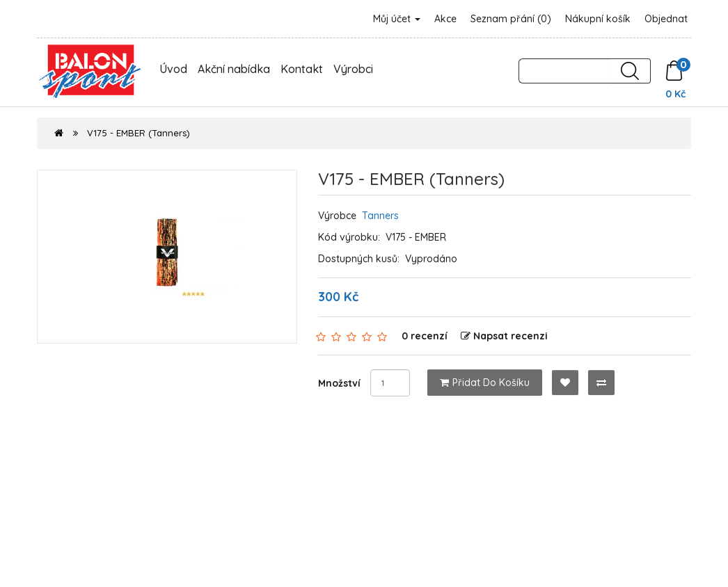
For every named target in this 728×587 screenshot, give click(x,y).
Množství (339, 383)
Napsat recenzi (504, 336)
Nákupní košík (598, 19)
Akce (445, 19)
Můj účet (397, 19)
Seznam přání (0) (511, 19)
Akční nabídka (234, 69)
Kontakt (302, 69)
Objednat (666, 19)
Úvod (173, 69)
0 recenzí (425, 336)
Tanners (380, 216)
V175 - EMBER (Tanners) (139, 133)
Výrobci (353, 69)
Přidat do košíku (485, 383)
